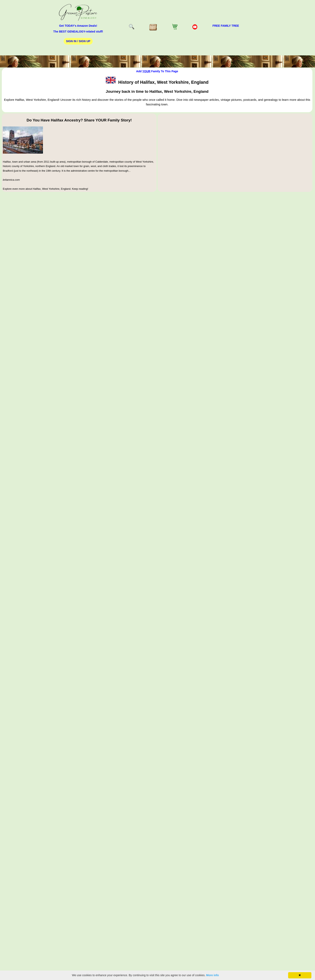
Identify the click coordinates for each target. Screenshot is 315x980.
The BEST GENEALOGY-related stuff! (78, 32)
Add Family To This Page (157, 71)
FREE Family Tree (226, 26)
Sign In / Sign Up (78, 41)
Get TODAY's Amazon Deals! (78, 26)
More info (213, 975)
